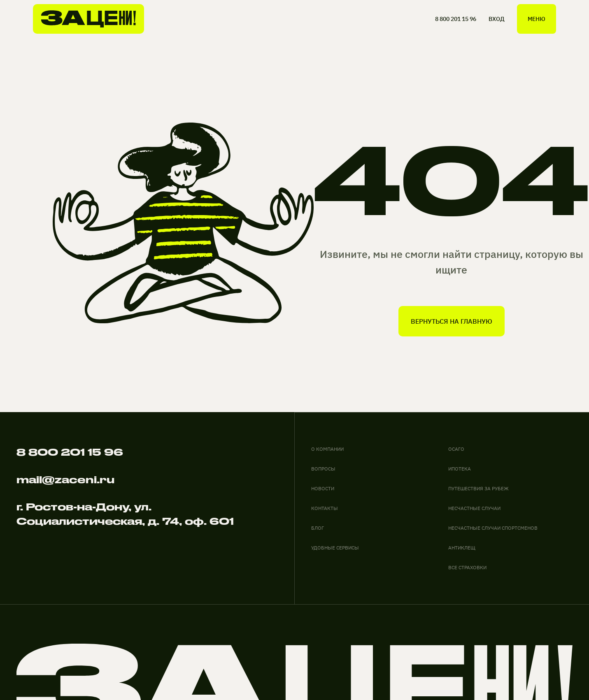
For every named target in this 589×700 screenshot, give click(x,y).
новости (323, 488)
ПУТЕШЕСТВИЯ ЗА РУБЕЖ (478, 488)
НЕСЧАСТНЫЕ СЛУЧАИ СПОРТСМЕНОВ (493, 528)
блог (318, 528)
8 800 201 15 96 (456, 19)
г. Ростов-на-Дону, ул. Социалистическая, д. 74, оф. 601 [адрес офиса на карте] (125, 514)
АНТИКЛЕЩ (462, 548)
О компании (327, 449)
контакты (325, 508)
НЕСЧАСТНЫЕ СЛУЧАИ (474, 508)
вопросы (323, 469)
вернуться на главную (452, 321)
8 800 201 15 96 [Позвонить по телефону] (70, 452)
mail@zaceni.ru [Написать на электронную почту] (65, 480)
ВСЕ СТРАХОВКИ (467, 567)
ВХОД (497, 19)
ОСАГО (456, 449)
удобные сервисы (335, 548)
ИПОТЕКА (460, 469)
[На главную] (88, 19)
